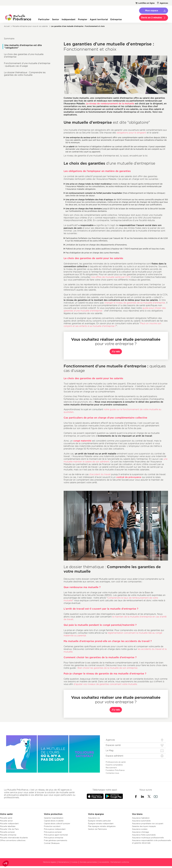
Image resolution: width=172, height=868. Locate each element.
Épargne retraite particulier (99, 821)
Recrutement (111, 768)
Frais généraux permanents (56, 840)
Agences (164, 3)
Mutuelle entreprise (8, 835)
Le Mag (110, 750)
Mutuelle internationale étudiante (14, 838)
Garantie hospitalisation (54, 818)
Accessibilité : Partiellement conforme (114, 862)
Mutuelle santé (6, 818)
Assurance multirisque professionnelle (148, 838)
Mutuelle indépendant (9, 823)
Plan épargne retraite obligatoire (102, 826)
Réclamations (64, 862)
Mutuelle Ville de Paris (9, 829)
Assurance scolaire (140, 829)
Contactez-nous (112, 773)
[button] (6, 863)
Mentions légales (50, 862)
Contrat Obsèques (52, 843)
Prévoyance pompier (53, 832)
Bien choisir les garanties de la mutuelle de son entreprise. (108, 668)
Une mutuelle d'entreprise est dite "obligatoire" (23, 46)
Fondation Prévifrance (115, 770)
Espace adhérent (114, 756)
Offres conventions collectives (13, 840)
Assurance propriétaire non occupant (148, 823)
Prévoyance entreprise (54, 838)
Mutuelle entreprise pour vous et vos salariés (30, 26)
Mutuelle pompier (7, 832)
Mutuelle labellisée (8, 826)
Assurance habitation (141, 818)
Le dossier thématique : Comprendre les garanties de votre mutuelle (25, 74)
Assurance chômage (141, 832)
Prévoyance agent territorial (56, 835)
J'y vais (116, 351)
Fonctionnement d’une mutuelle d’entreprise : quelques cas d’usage (27, 65)
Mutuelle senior (6, 821)
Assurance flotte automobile (144, 835)
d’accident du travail (100, 474)
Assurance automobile (141, 821)
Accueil (7, 26)
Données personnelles (88, 862)
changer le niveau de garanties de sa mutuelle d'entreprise (135, 303)
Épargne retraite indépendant (101, 823)
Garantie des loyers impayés (144, 826)
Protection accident (52, 826)
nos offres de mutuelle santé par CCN (111, 277)
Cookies (74, 862)
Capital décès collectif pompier (57, 823)
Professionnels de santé (116, 762)
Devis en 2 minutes (152, 18)
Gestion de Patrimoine (97, 829)
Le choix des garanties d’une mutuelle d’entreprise (24, 56)
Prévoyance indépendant (55, 829)
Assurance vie (94, 818)
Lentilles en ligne (146, 3)
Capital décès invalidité (54, 821)
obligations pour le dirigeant (131, 133)
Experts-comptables (114, 765)
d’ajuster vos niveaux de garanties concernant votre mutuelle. (106, 684)
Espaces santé (113, 745)
